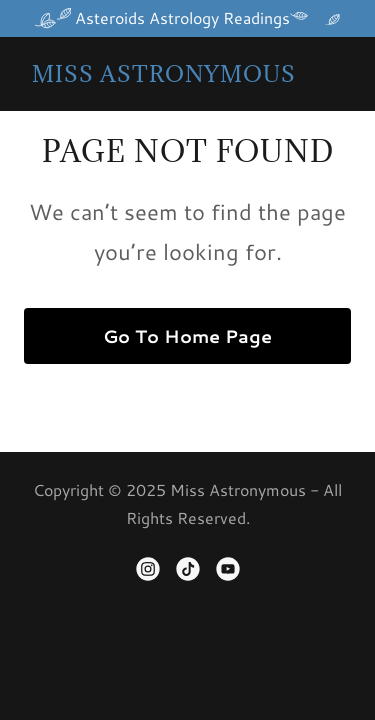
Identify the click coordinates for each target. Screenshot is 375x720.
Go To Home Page (187, 336)
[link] (164, 75)
